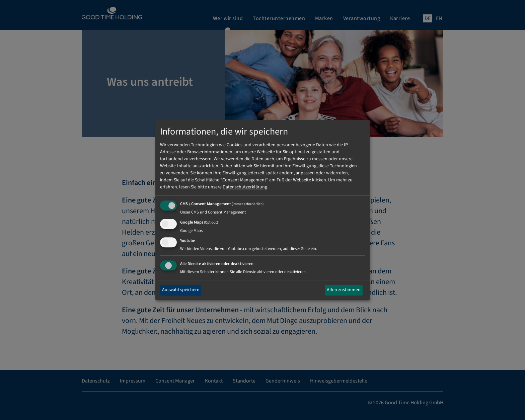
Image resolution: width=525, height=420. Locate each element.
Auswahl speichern (181, 290)
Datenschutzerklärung (245, 187)
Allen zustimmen (344, 290)
